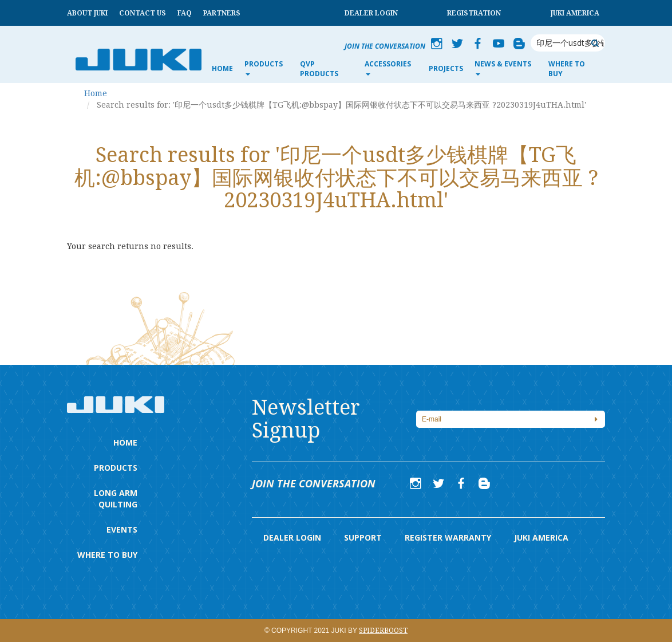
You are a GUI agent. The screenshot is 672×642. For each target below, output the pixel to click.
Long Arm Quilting (116, 499)
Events (122, 529)
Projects (446, 68)
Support (363, 537)
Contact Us (143, 13)
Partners (222, 13)
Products (116, 468)
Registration (474, 13)
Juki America (575, 13)
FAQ (185, 13)
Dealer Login (371, 13)
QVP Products (319, 69)
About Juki (87, 13)
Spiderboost (383, 631)
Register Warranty (448, 537)
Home (222, 68)
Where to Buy (567, 69)
